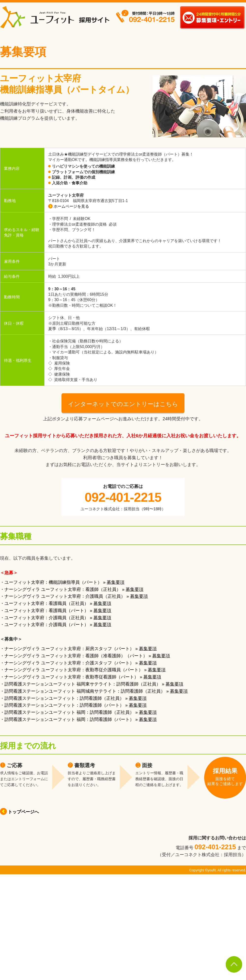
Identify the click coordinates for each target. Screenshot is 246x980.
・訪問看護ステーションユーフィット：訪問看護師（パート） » (73, 705)
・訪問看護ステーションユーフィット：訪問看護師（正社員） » (73, 698)
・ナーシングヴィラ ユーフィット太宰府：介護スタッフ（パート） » (78, 663)
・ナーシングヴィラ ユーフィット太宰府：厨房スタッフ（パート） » (78, 649)
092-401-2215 (123, 497)
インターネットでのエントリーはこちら (123, 404)
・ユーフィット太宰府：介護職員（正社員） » (56, 618)
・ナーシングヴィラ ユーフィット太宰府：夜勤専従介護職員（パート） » (83, 670)
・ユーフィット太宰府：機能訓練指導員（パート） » (62, 582)
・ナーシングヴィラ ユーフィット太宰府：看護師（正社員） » (72, 589)
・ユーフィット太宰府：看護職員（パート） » (56, 611)
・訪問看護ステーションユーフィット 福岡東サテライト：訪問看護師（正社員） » (92, 684)
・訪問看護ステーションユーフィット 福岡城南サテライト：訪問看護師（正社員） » (94, 691)
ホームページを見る (69, 206)
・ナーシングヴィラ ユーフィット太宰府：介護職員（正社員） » (74, 596)
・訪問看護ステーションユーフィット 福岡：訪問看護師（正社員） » (78, 712)
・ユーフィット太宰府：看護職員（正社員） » (56, 603)
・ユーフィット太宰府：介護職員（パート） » (56, 625)
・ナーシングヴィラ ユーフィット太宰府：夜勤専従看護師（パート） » (81, 677)
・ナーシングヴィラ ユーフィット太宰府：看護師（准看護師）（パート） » (85, 656)
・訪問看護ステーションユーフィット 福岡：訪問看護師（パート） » (78, 719)
